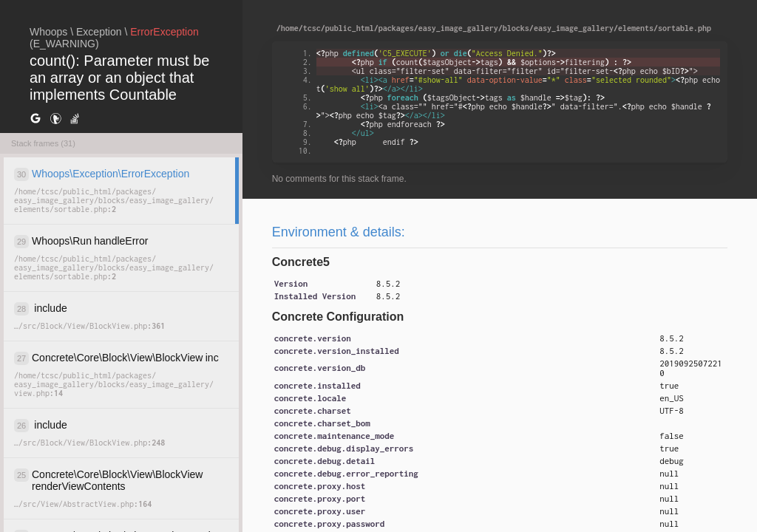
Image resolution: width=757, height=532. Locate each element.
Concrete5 (301, 262)
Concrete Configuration (338, 317)
